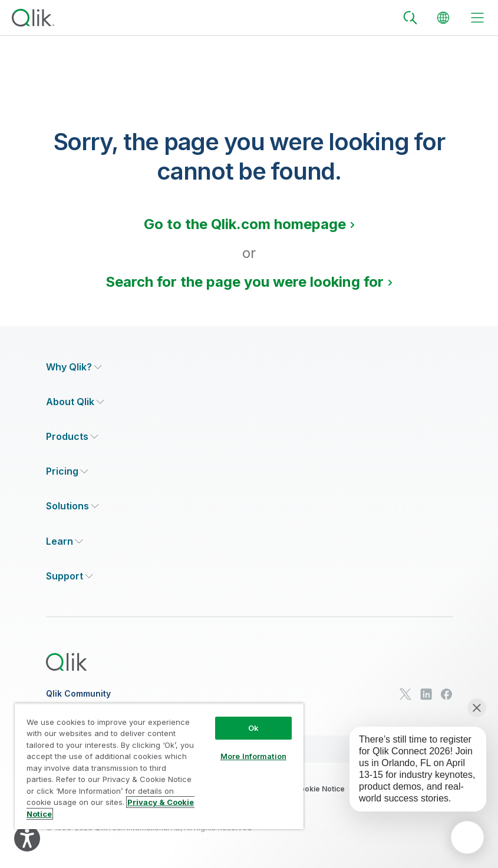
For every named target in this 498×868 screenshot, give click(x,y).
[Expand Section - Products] (72, 437)
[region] (159, 766)
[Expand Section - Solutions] (72, 506)
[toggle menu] (477, 18)
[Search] (410, 18)
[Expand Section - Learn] (65, 541)
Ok (253, 728)
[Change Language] (443, 18)
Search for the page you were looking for (245, 282)
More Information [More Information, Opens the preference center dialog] (253, 756)
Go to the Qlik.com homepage (245, 224)
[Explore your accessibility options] (27, 839)
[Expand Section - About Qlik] (75, 402)
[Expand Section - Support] (70, 576)
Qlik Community (78, 694)
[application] (467, 837)
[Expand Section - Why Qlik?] (74, 367)
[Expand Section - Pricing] (67, 471)
